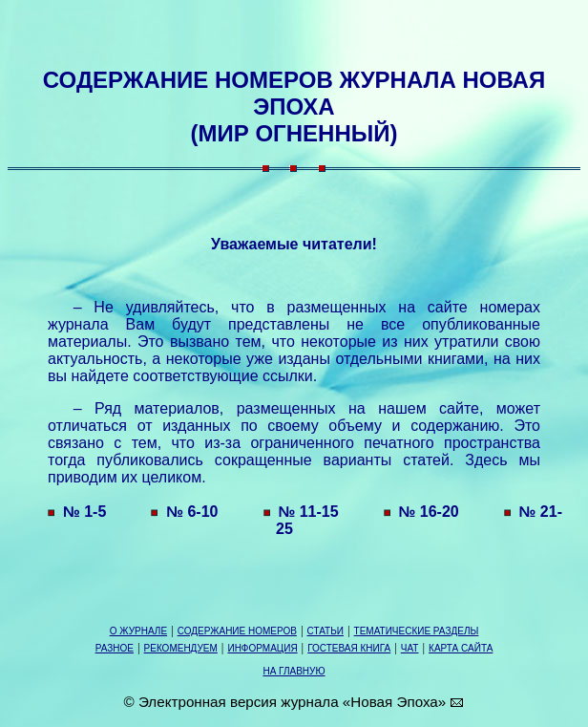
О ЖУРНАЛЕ (138, 631)
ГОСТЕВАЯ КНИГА (349, 648)
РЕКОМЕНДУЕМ (181, 648)
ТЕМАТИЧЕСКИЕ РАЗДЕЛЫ (417, 631)
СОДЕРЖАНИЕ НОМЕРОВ (237, 631)
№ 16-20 (420, 512)
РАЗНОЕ (115, 648)
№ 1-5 (75, 512)
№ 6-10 (183, 512)
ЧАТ (410, 648)
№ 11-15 (300, 512)
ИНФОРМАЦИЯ (262, 648)
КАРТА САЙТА (461, 648)
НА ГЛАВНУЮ (294, 671)
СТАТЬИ (325, 631)
